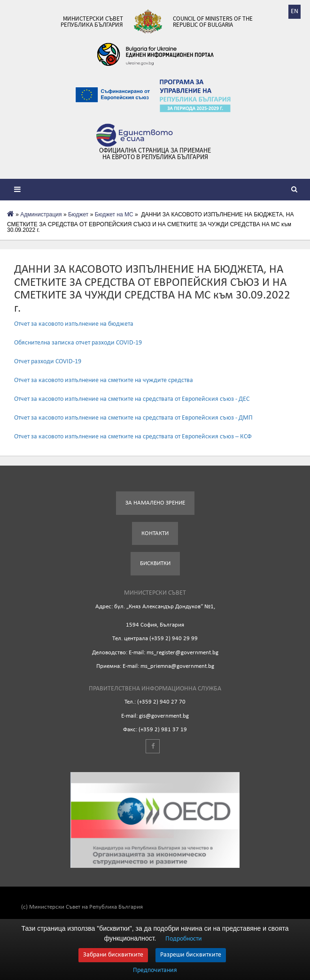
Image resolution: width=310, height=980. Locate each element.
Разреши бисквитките (191, 955)
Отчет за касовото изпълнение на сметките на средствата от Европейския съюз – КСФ (133, 437)
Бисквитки (155, 563)
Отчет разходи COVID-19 (48, 362)
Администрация (41, 214)
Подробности (184, 939)
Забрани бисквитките (113, 955)
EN (294, 11)
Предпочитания (155, 971)
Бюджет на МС (114, 214)
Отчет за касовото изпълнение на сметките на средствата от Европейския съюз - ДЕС (132, 399)
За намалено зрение (155, 503)
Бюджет (78, 214)
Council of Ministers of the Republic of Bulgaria (213, 22)
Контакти (155, 533)
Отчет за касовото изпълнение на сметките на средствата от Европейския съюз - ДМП (133, 418)
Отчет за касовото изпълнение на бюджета (74, 324)
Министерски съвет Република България (92, 22)
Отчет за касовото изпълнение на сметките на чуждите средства (104, 380)
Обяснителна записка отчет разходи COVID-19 (78, 343)
